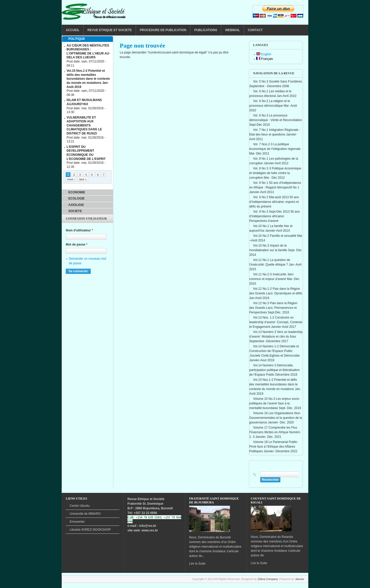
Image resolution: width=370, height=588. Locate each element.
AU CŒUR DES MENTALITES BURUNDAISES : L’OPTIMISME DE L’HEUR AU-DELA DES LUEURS (88, 52)
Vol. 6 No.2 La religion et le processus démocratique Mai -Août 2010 (273, 106)
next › (71, 179)
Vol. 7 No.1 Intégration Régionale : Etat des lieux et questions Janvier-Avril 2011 (275, 134)
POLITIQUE (77, 39)
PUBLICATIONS (206, 30)
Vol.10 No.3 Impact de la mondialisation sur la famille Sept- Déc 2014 (275, 250)
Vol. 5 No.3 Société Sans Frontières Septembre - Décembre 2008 (276, 84)
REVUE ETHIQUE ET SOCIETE (110, 30)
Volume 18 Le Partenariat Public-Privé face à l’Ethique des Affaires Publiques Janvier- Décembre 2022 (274, 447)
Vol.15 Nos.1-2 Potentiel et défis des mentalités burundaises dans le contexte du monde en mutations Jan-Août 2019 (275, 387)
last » (83, 179)
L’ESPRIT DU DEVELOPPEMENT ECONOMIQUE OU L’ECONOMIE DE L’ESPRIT (86, 153)
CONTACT (255, 30)
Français (265, 59)
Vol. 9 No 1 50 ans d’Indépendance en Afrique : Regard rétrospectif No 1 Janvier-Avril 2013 (275, 187)
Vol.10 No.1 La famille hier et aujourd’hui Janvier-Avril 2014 (271, 228)
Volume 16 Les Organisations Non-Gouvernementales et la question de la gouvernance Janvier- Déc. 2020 (276, 418)
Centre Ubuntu (80, 506)
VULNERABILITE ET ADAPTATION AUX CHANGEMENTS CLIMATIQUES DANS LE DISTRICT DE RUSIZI (84, 125)
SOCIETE (75, 211)
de (85, 514)
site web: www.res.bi (143, 530)
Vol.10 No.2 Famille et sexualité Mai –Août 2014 (276, 238)
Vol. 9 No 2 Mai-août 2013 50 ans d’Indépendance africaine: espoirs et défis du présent (274, 202)
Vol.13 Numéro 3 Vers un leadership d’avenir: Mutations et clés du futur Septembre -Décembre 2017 (276, 337)
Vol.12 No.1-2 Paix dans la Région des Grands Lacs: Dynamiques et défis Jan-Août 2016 (276, 293)
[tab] (87, 39)
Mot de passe (77, 245)
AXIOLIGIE (76, 205)
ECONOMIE (77, 192)
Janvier (300, 579)
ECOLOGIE (76, 198)
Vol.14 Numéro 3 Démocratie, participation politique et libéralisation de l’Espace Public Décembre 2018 (274, 370)
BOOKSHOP (90, 530)
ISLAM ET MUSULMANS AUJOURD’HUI (84, 102)
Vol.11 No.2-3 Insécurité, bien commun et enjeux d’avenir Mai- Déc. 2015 (275, 279)
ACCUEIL (73, 30)
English (264, 54)
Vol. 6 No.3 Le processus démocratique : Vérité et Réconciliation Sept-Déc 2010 (276, 120)
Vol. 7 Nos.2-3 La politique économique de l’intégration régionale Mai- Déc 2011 (275, 149)
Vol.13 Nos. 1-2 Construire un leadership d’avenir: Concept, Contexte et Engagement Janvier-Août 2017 (276, 322)
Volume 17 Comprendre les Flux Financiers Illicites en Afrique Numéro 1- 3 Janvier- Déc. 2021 (275, 432)
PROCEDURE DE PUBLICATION (163, 30)
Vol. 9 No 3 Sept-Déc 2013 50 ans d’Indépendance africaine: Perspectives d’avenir (274, 216)
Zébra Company (268, 579)
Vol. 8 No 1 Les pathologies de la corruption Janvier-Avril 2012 (274, 161)
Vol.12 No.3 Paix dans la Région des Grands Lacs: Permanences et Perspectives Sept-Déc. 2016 (273, 308)
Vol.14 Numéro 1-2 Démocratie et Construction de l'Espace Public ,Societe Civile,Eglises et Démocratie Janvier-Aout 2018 (274, 353)
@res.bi (150, 526)
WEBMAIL (232, 30)
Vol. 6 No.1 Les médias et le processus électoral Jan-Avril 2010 (273, 94)
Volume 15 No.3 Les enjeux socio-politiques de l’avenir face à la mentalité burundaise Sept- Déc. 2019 (275, 403)
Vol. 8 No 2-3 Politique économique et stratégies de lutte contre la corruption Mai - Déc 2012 (275, 173)
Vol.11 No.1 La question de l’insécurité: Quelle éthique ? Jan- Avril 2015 (275, 265)
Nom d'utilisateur (79, 230)
